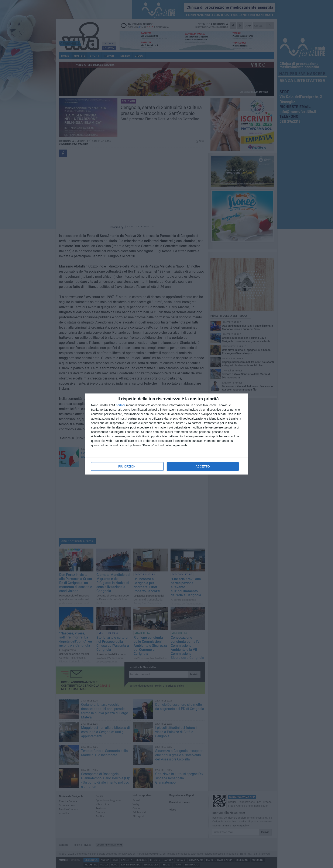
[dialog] (166, 434)
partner (121, 405)
